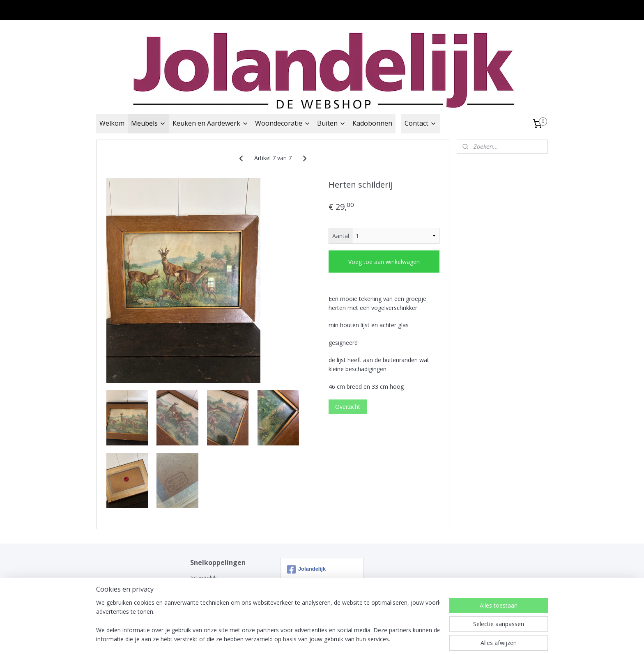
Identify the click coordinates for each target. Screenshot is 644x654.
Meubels (148, 123)
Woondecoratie (283, 123)
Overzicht (348, 407)
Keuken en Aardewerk (210, 123)
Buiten (331, 123)
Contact (421, 123)
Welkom (112, 123)
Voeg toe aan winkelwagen (384, 262)
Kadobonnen (372, 123)
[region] (268, 622)
